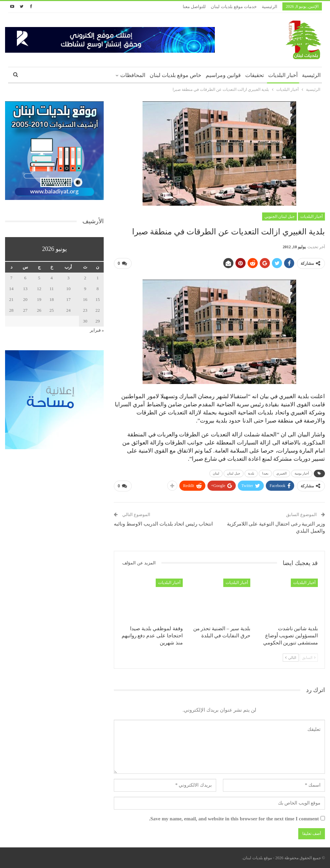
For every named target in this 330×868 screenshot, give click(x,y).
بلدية (251, 473)
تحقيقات (255, 75)
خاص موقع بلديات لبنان (175, 75)
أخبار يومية (302, 473)
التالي (291, 658)
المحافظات (133, 75)
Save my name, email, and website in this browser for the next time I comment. (234, 819)
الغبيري (282, 473)
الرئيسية (270, 7)
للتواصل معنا (194, 7)
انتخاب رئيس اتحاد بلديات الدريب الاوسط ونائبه (163, 524)
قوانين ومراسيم (223, 75)
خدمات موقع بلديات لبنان (234, 7)
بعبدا (265, 473)
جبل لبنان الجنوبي (280, 216)
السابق (309, 658)
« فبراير (97, 330)
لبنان (216, 473)
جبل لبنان (234, 473)
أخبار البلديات (283, 75)
